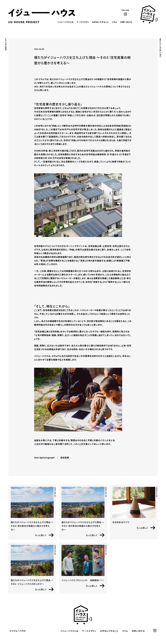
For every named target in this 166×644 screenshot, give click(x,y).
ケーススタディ (83, 22)
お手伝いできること (100, 22)
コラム (114, 22)
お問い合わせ (126, 22)
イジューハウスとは (65, 22)
